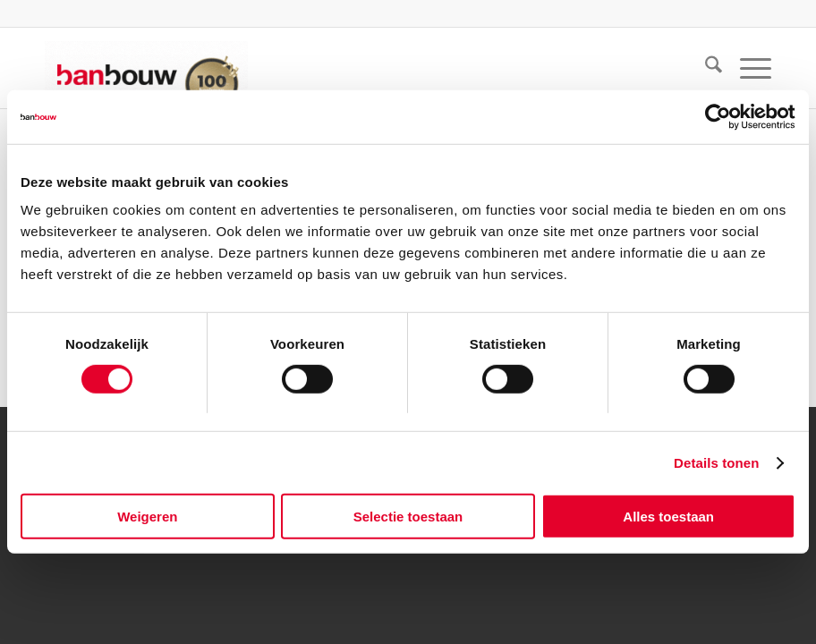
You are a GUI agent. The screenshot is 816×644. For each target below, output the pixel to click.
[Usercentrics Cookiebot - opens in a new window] (717, 117)
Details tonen (716, 463)
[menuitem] (705, 68)
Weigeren (147, 517)
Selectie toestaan (408, 517)
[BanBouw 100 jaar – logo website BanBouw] (146, 68)
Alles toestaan (668, 517)
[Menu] (747, 68)
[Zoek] (705, 68)
